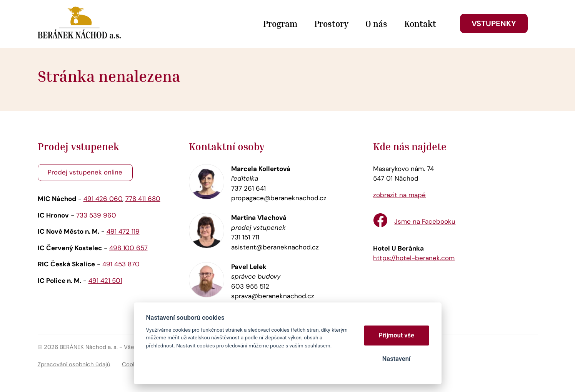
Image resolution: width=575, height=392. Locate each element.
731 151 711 (245, 237)
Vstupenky (494, 23)
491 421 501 (105, 281)
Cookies (133, 364)
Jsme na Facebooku (425, 221)
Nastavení (396, 359)
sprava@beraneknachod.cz (273, 296)
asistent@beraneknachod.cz (275, 247)
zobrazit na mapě (399, 195)
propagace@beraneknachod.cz (279, 198)
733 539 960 (96, 215)
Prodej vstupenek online (85, 172)
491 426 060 (103, 199)
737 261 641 (248, 188)
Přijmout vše (396, 335)
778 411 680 (143, 199)
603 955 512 (250, 286)
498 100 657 (128, 248)
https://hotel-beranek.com (414, 258)
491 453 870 (121, 264)
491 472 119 (123, 231)
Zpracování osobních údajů (74, 364)
